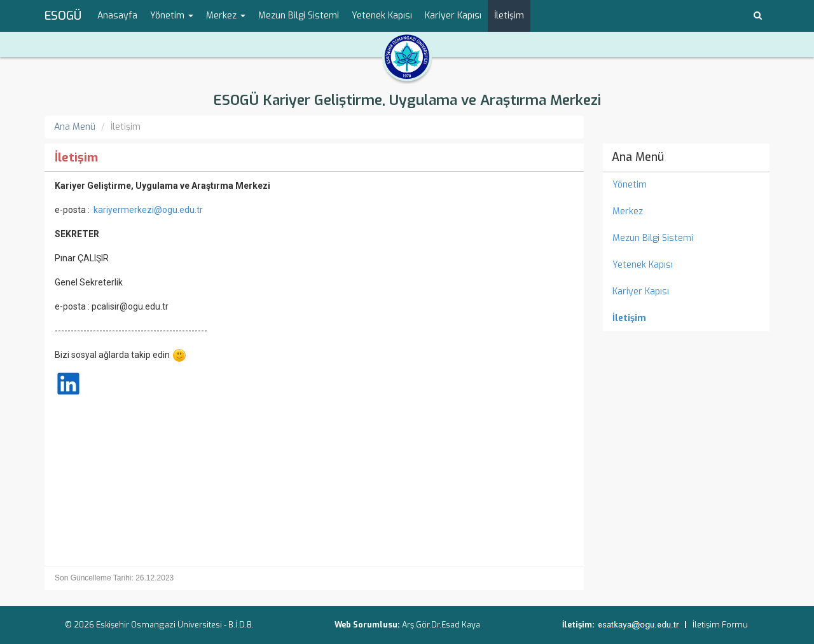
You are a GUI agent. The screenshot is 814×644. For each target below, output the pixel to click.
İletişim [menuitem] (509, 16)
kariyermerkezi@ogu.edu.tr (148, 210)
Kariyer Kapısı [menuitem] (453, 16)
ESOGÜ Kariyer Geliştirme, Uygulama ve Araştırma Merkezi (407, 100)
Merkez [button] (226, 16)
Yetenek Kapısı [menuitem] (382, 16)
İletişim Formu (720, 625)
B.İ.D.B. (241, 625)
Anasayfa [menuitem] (117, 16)
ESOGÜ (63, 16)
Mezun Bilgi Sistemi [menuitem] (299, 16)
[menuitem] (686, 319)
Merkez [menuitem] (628, 211)
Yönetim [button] (172, 16)
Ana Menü (75, 127)
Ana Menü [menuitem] (638, 157)
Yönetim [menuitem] (630, 185)
